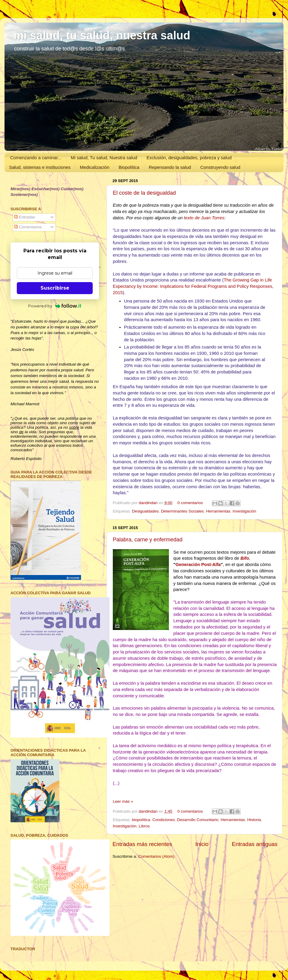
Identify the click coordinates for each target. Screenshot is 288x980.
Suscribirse (55, 288)
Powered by (55, 306)
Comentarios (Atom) (156, 856)
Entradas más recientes (142, 844)
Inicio (202, 844)
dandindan (149, 503)
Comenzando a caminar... (36, 158)
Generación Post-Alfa (198, 565)
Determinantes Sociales (183, 511)
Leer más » (123, 801)
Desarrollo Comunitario (198, 820)
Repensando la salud (170, 167)
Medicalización (94, 167)
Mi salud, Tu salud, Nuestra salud (104, 158)
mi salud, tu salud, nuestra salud (102, 35)
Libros (144, 826)
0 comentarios (190, 503)
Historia (254, 820)
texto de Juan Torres (204, 218)
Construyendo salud (220, 167)
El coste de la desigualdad (144, 193)
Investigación (244, 511)
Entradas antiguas (255, 844)
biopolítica (141, 820)
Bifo (245, 558)
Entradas (25, 217)
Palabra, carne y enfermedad (148, 540)
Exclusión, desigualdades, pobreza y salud (189, 158)
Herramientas (218, 511)
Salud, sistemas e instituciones (40, 167)
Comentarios (28, 227)
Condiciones (163, 820)
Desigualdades (145, 511)
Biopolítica (129, 167)
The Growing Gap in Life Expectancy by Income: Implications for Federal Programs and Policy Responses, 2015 (193, 286)
